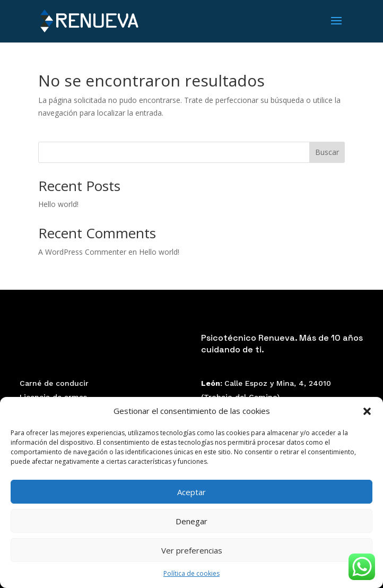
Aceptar (192, 492)
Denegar (192, 521)
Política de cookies (192, 573)
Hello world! (58, 204)
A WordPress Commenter (82, 252)
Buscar (327, 152)
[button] (367, 411)
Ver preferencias (192, 550)
